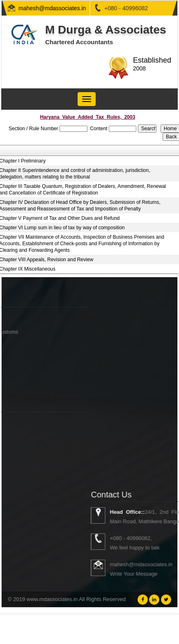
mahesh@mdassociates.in (52, 8)
